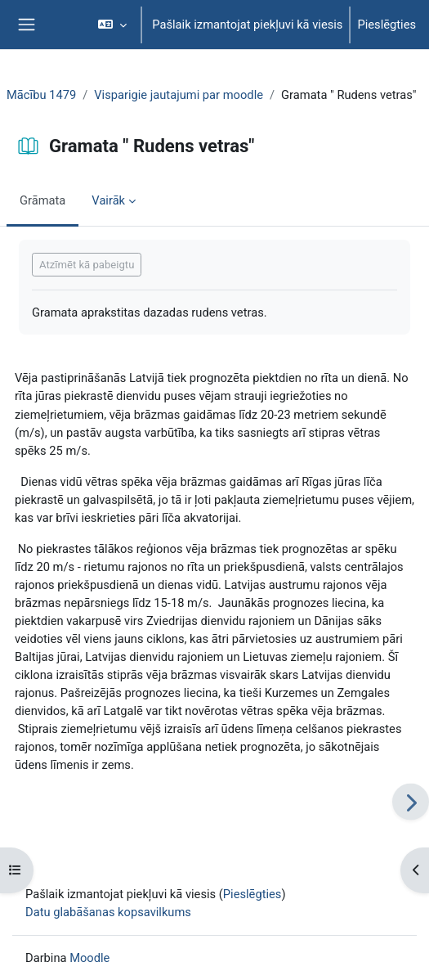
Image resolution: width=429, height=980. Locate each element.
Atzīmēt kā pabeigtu (87, 265)
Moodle (89, 958)
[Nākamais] (411, 802)
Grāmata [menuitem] (42, 200)
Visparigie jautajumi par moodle (179, 95)
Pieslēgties (387, 25)
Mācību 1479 (41, 95)
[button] (112, 25)
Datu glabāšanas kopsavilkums (108, 912)
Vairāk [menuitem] (108, 200)
